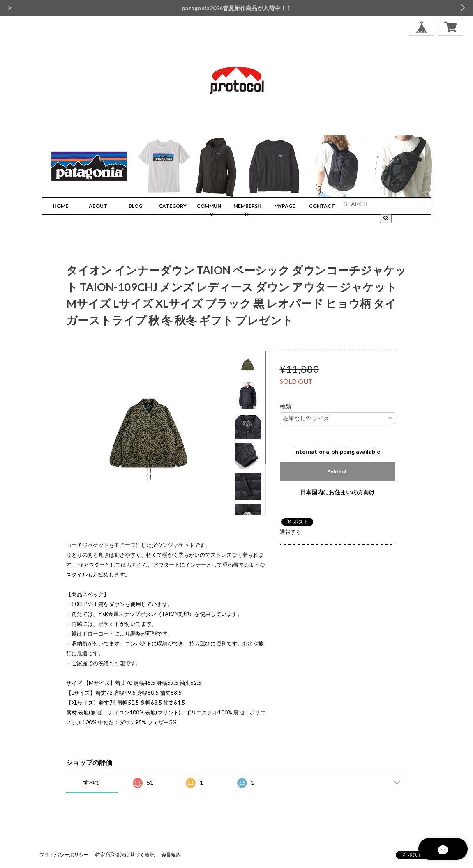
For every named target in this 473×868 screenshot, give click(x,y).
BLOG (135, 206)
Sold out (337, 472)
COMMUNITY (210, 210)
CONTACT (322, 206)
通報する (291, 532)
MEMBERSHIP (247, 210)
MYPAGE (285, 206)
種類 (286, 406)
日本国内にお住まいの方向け (337, 492)
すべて (92, 782)
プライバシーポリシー (64, 855)
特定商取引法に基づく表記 (125, 855)
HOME (61, 206)
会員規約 (171, 855)
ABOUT (98, 206)
